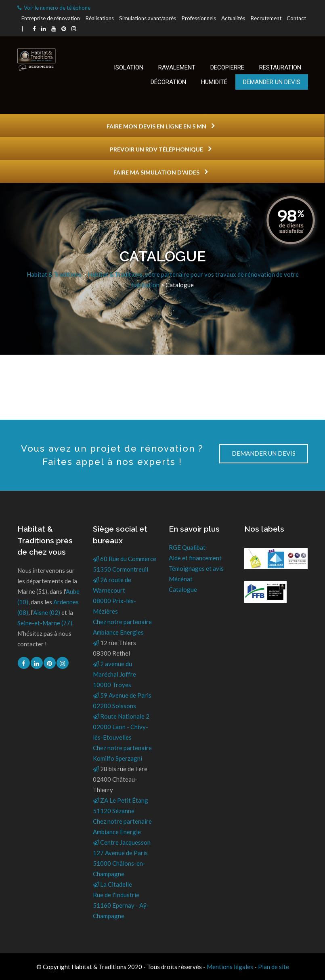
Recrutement (266, 18)
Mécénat (181, 579)
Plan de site (274, 967)
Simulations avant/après (148, 18)
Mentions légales (230, 967)
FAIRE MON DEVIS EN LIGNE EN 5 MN (160, 126)
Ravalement (177, 67)
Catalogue (183, 589)
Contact (296, 18)
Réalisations (100, 18)
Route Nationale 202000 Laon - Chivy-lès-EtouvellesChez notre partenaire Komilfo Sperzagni (122, 737)
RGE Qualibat (187, 547)
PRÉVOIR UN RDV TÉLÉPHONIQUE (160, 149)
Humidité (214, 82)
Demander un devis (272, 82)
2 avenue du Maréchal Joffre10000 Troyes (114, 674)
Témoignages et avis (196, 568)
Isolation (129, 67)
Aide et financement (195, 558)
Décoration (168, 82)
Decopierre (227, 67)
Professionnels (199, 18)
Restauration (280, 67)
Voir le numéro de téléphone (54, 8)
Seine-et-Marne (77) (45, 623)
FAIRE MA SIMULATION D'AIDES (160, 172)
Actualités (233, 18)
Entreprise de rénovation (51, 18)
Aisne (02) (47, 612)
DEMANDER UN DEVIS (264, 453)
